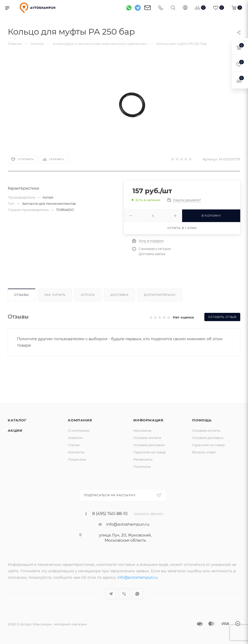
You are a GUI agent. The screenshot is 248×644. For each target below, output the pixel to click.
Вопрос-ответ (204, 452)
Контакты (76, 452)
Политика (142, 467)
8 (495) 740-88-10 (110, 514)
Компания (80, 420)
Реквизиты (143, 459)
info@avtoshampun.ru (128, 524)
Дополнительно (160, 295)
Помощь (202, 420)
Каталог (17, 420)
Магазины (142, 430)
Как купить (55, 295)
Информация (148, 420)
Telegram (111, 594)
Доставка (119, 295)
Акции (15, 430)
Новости (75, 438)
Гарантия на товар (150, 452)
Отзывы (22, 295)
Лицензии (77, 459)
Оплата (88, 295)
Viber (124, 594)
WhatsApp (137, 594)
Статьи (74, 445)
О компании (79, 430)
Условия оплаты (147, 438)
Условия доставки (149, 445)
